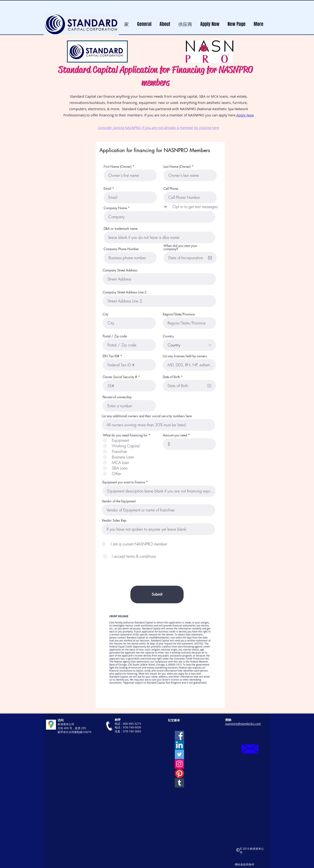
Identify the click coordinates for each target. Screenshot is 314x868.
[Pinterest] (179, 773)
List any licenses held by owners (185, 356)
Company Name (115, 208)
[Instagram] (179, 764)
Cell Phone (171, 189)
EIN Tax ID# (111, 356)
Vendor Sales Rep (114, 520)
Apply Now (245, 115)
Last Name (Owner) (177, 167)
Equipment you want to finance (124, 482)
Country (168, 336)
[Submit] (157, 594)
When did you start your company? (180, 247)
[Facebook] (179, 735)
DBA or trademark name (121, 229)
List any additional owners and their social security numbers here (147, 416)
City (105, 314)
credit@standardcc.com (162, 638)
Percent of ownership (117, 397)
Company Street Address (120, 270)
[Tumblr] (179, 783)
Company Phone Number (121, 249)
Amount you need (175, 435)
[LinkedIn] (179, 745)
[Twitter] (179, 754)
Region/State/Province (179, 314)
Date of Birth (174, 377)
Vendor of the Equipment (119, 501)
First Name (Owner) (118, 167)
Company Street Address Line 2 (125, 292)
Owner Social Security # (120, 377)
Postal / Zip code (115, 336)
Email (107, 189)
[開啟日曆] (210, 258)
